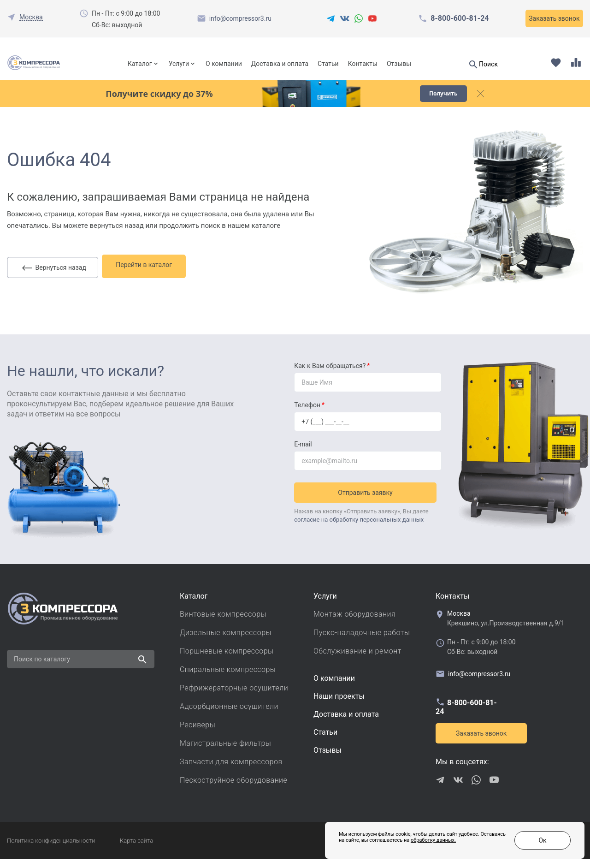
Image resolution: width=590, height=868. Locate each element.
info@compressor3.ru (240, 18)
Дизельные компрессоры (226, 642)
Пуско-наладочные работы (362, 642)
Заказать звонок (554, 18)
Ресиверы (198, 734)
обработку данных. (411, 845)
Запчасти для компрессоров (231, 771)
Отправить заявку (368, 499)
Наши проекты (339, 705)
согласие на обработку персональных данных (359, 526)
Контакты (363, 64)
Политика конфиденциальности (51, 850)
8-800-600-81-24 (460, 18)
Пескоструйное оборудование (233, 789)
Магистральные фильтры (225, 752)
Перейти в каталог (149, 274)
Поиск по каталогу (42, 668)
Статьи (328, 64)
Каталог (140, 64)
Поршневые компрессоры (227, 660)
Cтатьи (325, 741)
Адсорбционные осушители (229, 716)
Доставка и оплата (280, 64)
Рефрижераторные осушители (234, 697)
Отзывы (399, 64)
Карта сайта (136, 850)
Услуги (179, 64)
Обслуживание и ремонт (357, 660)
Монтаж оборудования (354, 623)
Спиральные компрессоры (228, 679)
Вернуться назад (54, 274)
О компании (224, 64)
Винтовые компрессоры (223, 623)
